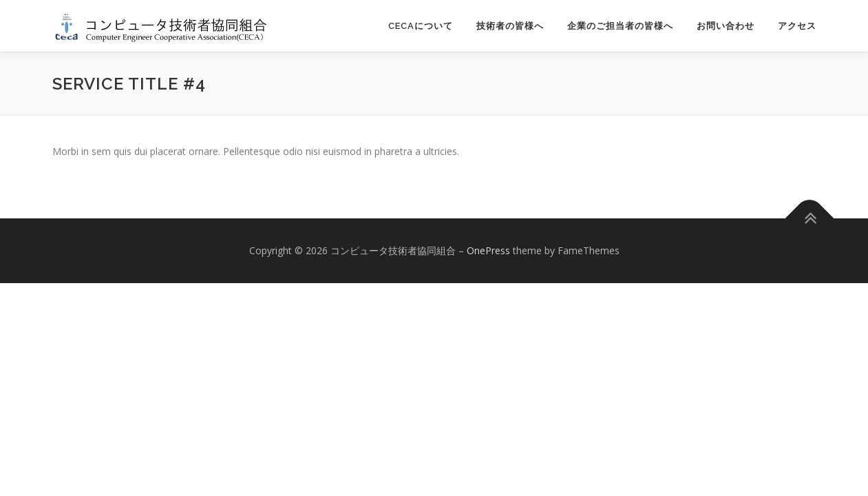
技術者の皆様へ (510, 26)
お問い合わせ (726, 26)
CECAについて (421, 26)
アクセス (797, 26)
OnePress (488, 250)
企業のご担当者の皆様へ (620, 26)
